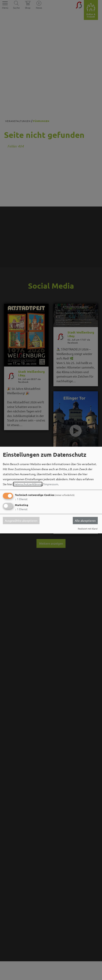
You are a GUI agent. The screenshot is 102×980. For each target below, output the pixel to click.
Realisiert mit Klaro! (88, 529)
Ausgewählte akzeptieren (21, 520)
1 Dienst (21, 499)
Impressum (51, 484)
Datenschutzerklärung (28, 484)
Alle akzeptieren (85, 520)
